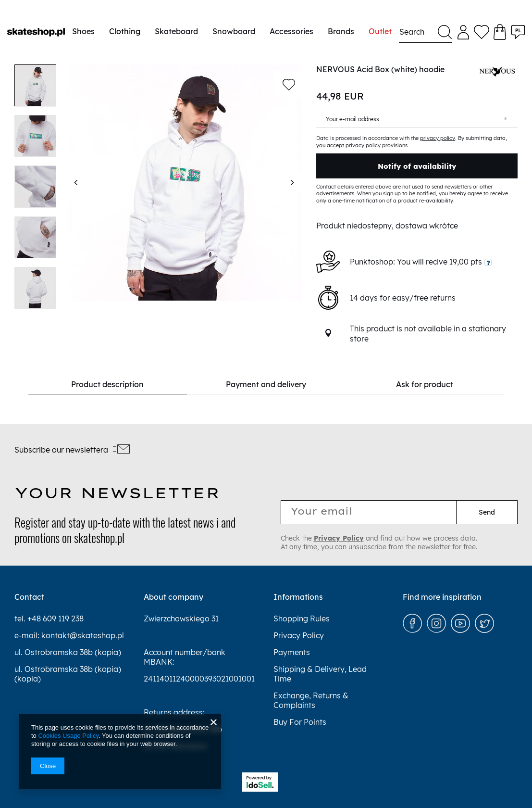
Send (487, 512)
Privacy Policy (339, 538)
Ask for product (395, 384)
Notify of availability (417, 166)
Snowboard (234, 31)
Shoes (83, 31)
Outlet (380, 31)
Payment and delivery (266, 384)
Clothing (125, 31)
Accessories (291, 31)
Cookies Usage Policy (68, 736)
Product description (137, 384)
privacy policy (438, 138)
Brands (341, 31)
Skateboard (176, 31)
